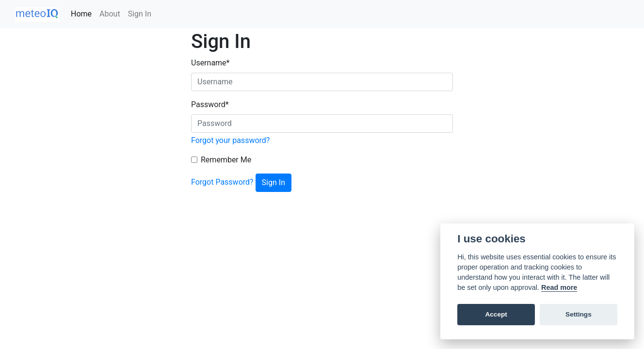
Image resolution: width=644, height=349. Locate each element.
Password (210, 104)
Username (210, 63)
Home (81, 14)
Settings (579, 314)
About (110, 14)
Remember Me (226, 160)
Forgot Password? (222, 182)
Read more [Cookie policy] (559, 287)
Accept (496, 314)
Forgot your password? (230, 140)
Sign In (140, 14)
